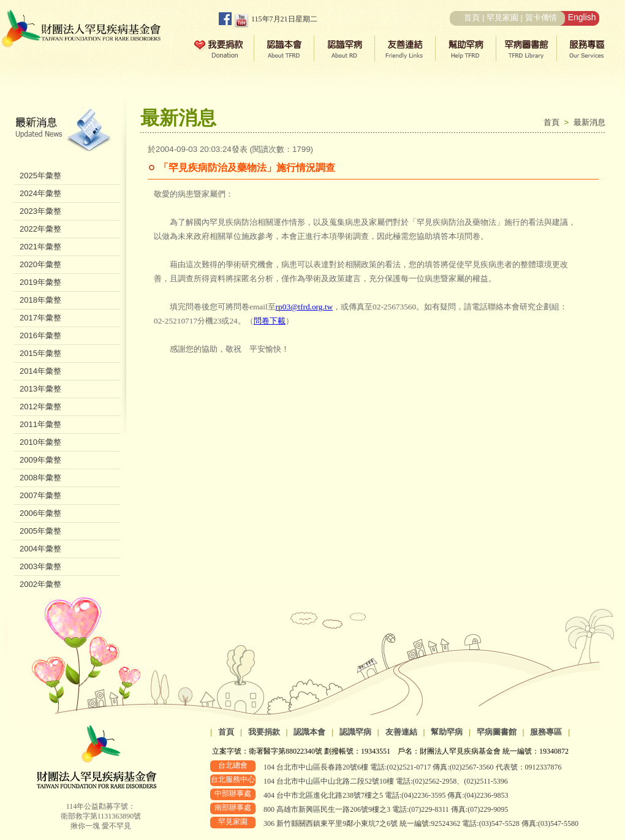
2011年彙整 (40, 424)
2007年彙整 (40, 495)
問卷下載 (270, 321)
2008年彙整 (40, 478)
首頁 (472, 17)
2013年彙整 (40, 389)
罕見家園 (502, 17)
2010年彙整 (40, 442)
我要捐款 (264, 732)
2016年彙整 (40, 335)
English (582, 17)
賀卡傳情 (541, 17)
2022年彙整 (40, 229)
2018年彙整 (40, 300)
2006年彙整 (40, 513)
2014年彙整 (40, 371)
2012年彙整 (40, 407)
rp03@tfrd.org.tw (304, 307)
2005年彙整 (40, 531)
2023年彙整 (40, 211)
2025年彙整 (40, 176)
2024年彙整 (40, 193)
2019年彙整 (40, 282)
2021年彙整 (40, 247)
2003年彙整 (40, 566)
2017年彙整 (40, 318)
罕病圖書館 (497, 732)
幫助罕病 (447, 732)
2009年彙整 (40, 460)
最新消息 (589, 122)
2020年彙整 (40, 264)
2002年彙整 (40, 584)
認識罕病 (355, 732)
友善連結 (401, 732)
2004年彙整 (40, 549)
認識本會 (309, 732)
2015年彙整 (40, 353)
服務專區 (546, 732)
